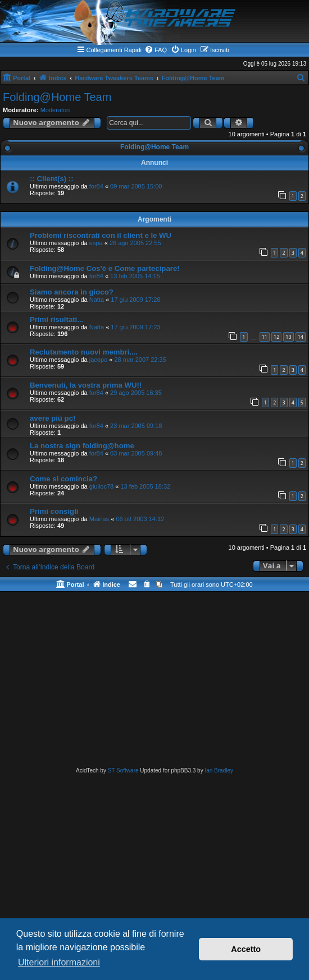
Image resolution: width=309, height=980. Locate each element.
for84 (96, 186)
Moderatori (55, 110)
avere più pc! (53, 418)
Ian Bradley (219, 770)
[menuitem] (156, 50)
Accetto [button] (246, 949)
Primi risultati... (56, 319)
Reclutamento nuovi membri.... (84, 352)
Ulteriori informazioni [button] (59, 962)
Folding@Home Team (57, 97)
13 (288, 337)
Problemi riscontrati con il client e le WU (101, 235)
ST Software (123, 770)
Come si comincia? (63, 479)
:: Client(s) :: (52, 179)
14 (301, 337)
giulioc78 (101, 486)
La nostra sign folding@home (82, 446)
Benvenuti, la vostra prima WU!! (86, 385)
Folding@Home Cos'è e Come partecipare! (105, 268)
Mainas (99, 519)
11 (265, 337)
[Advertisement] (154, 682)
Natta (97, 300)
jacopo (98, 360)
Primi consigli (54, 511)
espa (96, 243)
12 (276, 337)
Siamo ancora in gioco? (72, 292)
